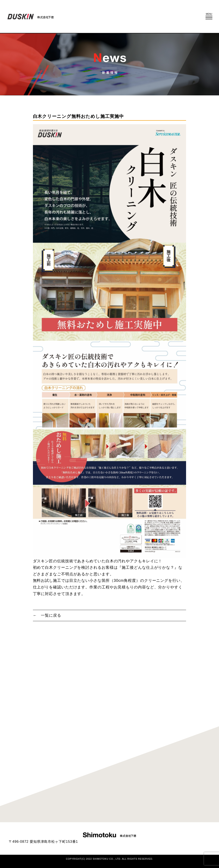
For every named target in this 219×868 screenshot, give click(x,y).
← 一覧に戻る (47, 615)
